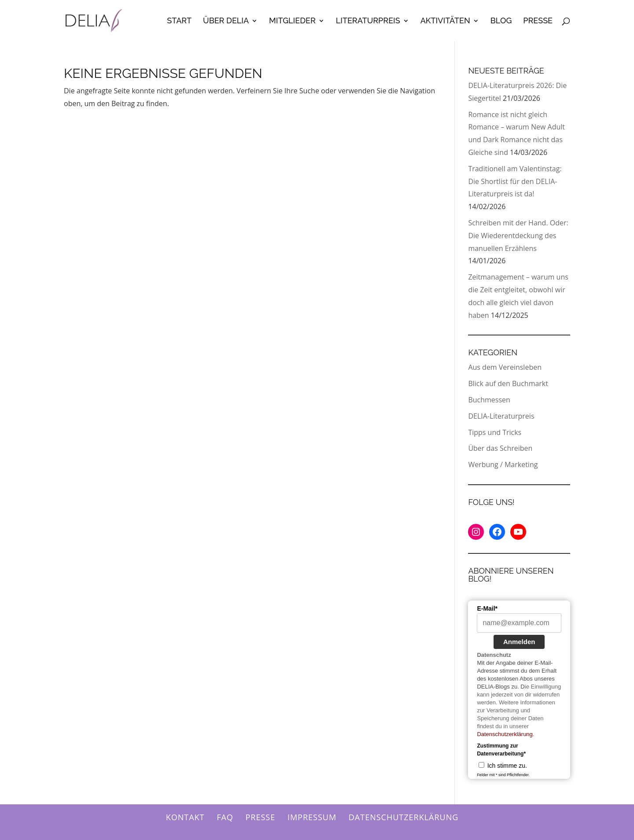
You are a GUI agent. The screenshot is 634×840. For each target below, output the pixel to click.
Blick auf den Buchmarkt (508, 383)
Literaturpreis (368, 21)
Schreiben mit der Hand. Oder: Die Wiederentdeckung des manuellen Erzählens (518, 236)
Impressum (312, 817)
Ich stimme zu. (507, 766)
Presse (538, 21)
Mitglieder (292, 21)
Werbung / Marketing (503, 464)
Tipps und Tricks (495, 432)
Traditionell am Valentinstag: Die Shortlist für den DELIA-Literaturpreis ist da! (515, 181)
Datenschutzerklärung (505, 734)
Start (179, 21)
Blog (501, 21)
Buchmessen (489, 400)
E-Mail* (487, 608)
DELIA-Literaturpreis (501, 416)
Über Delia (226, 21)
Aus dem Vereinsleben (505, 367)
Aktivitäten (445, 21)
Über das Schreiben (500, 448)
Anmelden (519, 642)
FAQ (225, 817)
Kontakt (185, 817)
